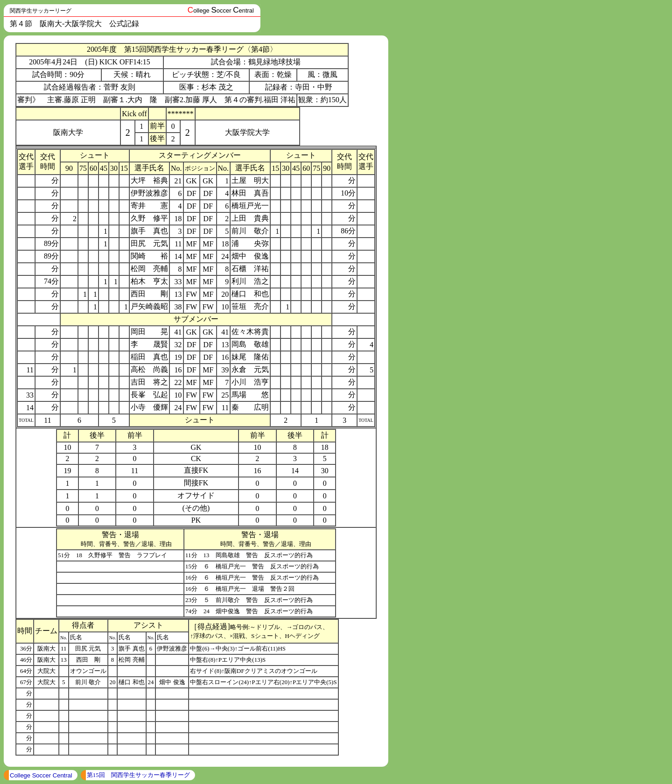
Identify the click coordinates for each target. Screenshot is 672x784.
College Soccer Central (41, 775)
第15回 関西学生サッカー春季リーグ (138, 775)
